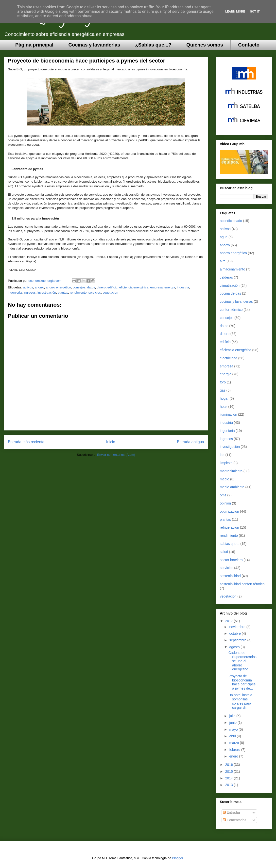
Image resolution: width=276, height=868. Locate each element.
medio (224, 479)
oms (223, 495)
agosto (235, 647)
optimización (229, 511)
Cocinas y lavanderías (94, 45)
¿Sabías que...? (153, 45)
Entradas (232, 812)
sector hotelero (231, 560)
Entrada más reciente (26, 442)
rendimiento (78, 292)
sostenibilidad (230, 576)
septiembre (238, 640)
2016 (230, 765)
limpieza (226, 463)
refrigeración (229, 527)
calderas (226, 277)
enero (234, 756)
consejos (79, 287)
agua (224, 237)
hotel (224, 407)
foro (223, 382)
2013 (230, 785)
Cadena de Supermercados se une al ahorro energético (242, 661)
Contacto (249, 45)
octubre (235, 633)
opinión (225, 503)
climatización (230, 285)
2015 (230, 772)
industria (183, 287)
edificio (112, 287)
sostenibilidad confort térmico (242, 584)
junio (233, 723)
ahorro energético (58, 287)
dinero (101, 287)
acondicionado (231, 221)
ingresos (30, 292)
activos (28, 287)
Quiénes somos (205, 45)
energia (170, 287)
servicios (95, 292)
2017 (230, 621)
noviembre (238, 627)
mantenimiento (231, 471)
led (222, 455)
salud (224, 552)
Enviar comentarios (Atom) (116, 455)
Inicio (111, 442)
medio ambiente (232, 487)
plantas (63, 292)
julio (233, 716)
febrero (235, 750)
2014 (230, 778)
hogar (224, 398)
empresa (157, 287)
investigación (47, 292)
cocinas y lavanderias (236, 301)
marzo (234, 743)
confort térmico (231, 310)
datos (91, 287)
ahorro (39, 287)
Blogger (177, 858)
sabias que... (230, 544)
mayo (234, 729)
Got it (255, 11)
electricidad (229, 358)
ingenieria (15, 292)
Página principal (34, 45)
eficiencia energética (134, 287)
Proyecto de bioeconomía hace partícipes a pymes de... (242, 682)
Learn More (235, 11)
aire (223, 261)
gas (223, 390)
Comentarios (234, 820)
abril (233, 736)
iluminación (228, 414)
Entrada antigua (190, 442)
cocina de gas (230, 293)
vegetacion (111, 292)
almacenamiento (233, 269)
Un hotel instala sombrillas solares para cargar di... (240, 701)
